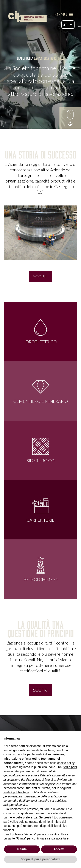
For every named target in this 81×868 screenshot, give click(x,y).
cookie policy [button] (66, 763)
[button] (68, 25)
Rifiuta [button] (22, 849)
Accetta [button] (59, 849)
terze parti (70, 767)
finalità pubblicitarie (16, 792)
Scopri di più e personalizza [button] (40, 859)
